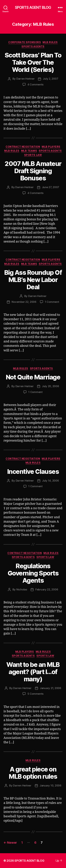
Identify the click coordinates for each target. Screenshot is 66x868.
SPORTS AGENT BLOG (33, 7)
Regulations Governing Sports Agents (33, 573)
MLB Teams (29, 151)
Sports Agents (33, 46)
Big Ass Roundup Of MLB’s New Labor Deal (33, 280)
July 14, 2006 (51, 481)
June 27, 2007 (51, 187)
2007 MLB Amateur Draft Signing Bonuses (33, 171)
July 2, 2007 (50, 79)
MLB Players (51, 147)
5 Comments (35, 694)
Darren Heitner (25, 79)
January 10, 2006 (51, 785)
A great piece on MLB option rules (33, 773)
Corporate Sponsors (25, 42)
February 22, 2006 (47, 589)
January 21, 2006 (51, 688)
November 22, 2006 (24, 302)
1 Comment (52, 302)
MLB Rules (50, 42)
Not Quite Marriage (33, 377)
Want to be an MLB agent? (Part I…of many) (33, 672)
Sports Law (33, 155)
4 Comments (35, 84)
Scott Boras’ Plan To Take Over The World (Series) (33, 62)
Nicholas (22, 589)
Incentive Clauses (33, 472)
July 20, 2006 (51, 386)
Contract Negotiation (23, 147)
